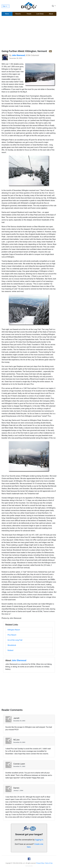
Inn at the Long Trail (15, 640)
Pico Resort (12, 635)
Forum (29, 14)
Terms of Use (49, 863)
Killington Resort (14, 630)
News (7, 14)
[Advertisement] (29, 33)
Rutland (10, 650)
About (51, 14)
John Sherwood (19, 660)
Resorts (18, 14)
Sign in (5, 6)
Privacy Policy (40, 863)
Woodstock (12, 645)
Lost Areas (40, 14)
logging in (39, 840)
